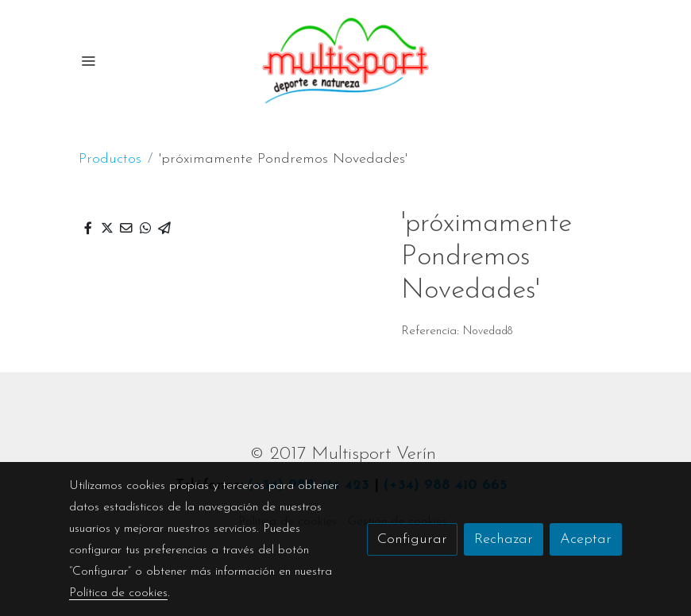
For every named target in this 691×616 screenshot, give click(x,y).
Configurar (412, 539)
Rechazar (504, 539)
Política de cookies (118, 593)
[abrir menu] (88, 60)
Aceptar (586, 539)
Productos (110, 159)
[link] (345, 61)
